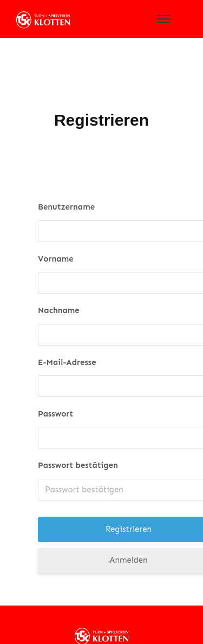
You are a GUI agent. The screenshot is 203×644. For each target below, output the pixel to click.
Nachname (59, 282)
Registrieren (101, 92)
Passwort (55, 386)
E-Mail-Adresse (67, 334)
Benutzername (66, 179)
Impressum (119, 626)
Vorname (56, 230)
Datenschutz (80, 626)
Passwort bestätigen (78, 437)
